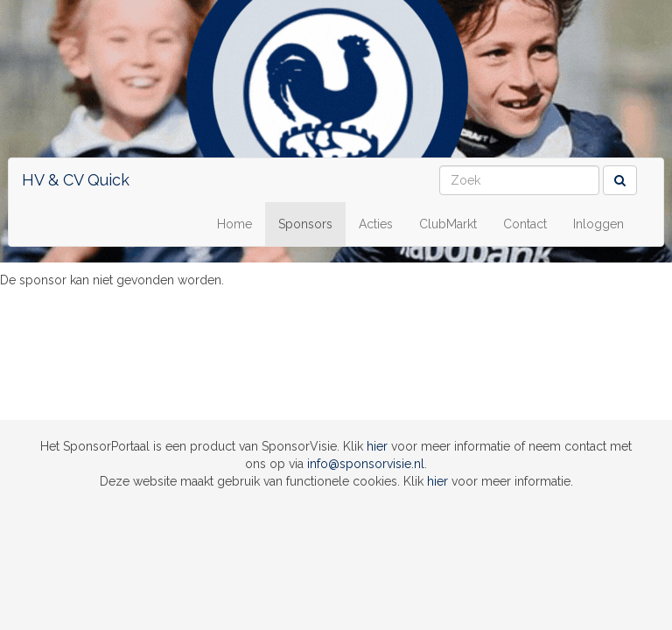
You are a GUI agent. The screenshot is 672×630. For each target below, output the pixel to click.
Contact (525, 224)
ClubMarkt (448, 224)
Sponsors (305, 224)
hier (377, 446)
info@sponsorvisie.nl (366, 464)
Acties (376, 224)
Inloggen (598, 224)
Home (234, 224)
